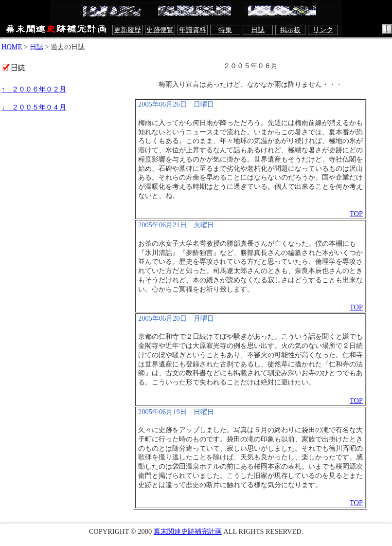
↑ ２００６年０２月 (34, 89)
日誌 (258, 30)
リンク (323, 30)
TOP (356, 214)
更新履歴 (127, 30)
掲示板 (290, 30)
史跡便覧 (160, 30)
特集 (225, 30)
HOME (12, 47)
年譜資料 (193, 30)
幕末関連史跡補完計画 (188, 531)
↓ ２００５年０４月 (34, 107)
